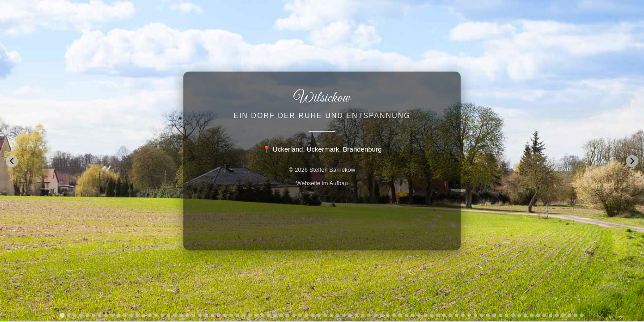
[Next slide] (632, 161)
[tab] (62, 315)
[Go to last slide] (12, 161)
